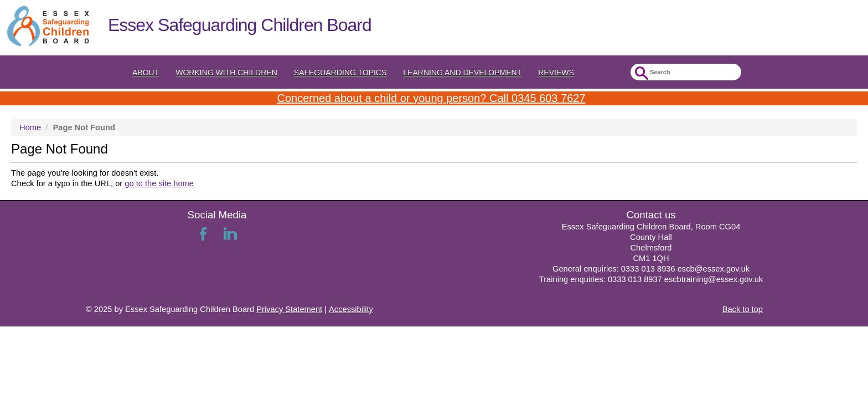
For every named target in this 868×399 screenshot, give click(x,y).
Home (30, 127)
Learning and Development (462, 73)
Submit (640, 73)
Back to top (743, 309)
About (146, 73)
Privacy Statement (289, 309)
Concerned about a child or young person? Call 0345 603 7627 (431, 98)
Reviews (556, 73)
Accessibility (351, 309)
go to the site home (159, 183)
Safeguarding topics (340, 73)
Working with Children (226, 73)
